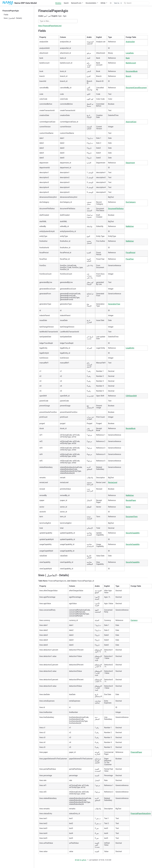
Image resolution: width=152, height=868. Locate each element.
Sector (128, 507)
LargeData (130, 53)
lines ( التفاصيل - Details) (13, 18)
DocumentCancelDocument (136, 88)
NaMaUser (130, 226)
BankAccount (131, 63)
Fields (6, 15)
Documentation (91, 3)
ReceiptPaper (131, 500)
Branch (128, 76)
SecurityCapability (133, 533)
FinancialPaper (136, 752)
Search (66, 3)
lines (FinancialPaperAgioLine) (50, 26)
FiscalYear (130, 259)
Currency (134, 620)
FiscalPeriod (130, 253)
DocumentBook (132, 71)
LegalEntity (130, 348)
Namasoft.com (76, 3)
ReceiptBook (131, 428)
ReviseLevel (113, 482)
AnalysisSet (130, 42)
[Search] (136, 3)
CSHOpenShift (131, 396)
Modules (58, 3)
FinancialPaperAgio (11, 11)
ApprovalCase (131, 122)
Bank (128, 58)
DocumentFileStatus (116, 209)
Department (130, 163)
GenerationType (114, 304)
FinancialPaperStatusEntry (141, 814)
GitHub (103, 3)
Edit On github (81, 860)
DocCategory (131, 202)
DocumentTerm (132, 517)
